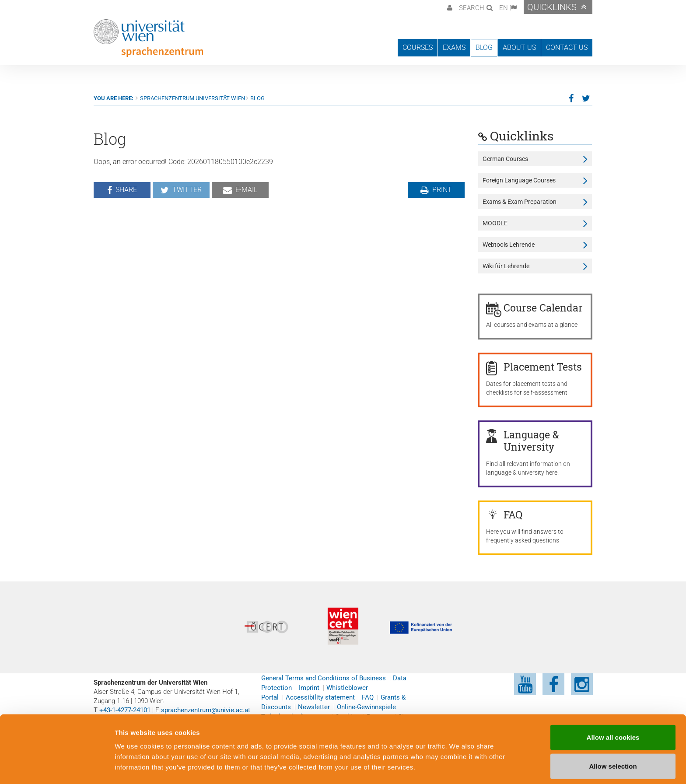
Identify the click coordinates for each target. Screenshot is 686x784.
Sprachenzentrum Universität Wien (192, 98)
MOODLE (495, 223)
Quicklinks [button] (552, 7)
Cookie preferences (470, 767)
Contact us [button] (567, 47)
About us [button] (519, 47)
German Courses (505, 159)
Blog (257, 98)
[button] (449, 7)
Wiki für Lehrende (506, 266)
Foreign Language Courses (519, 180)
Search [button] (472, 8)
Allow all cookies (613, 709)
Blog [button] (484, 47)
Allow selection (613, 737)
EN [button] (504, 8)
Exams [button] (454, 47)
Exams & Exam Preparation (520, 202)
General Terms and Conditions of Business (324, 678)
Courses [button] (418, 47)
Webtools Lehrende (509, 245)
